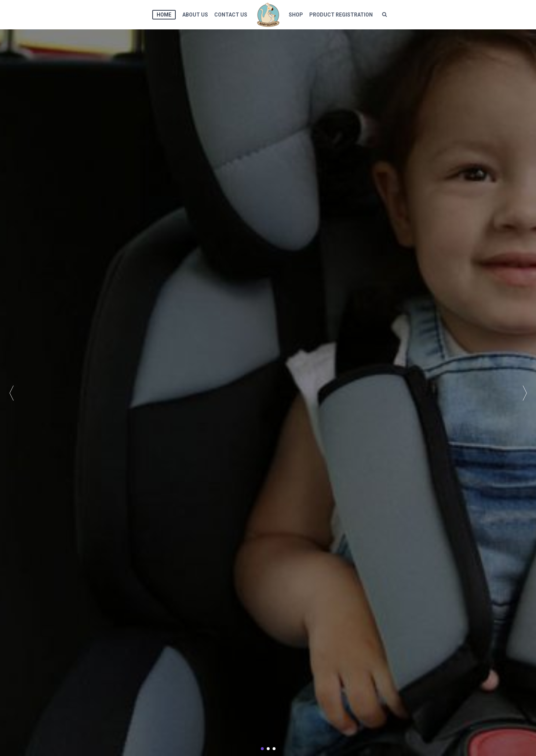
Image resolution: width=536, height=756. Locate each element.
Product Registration (341, 15)
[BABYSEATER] (268, 15)
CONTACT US (231, 15)
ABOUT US (195, 15)
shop (296, 15)
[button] (525, 393)
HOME (164, 15)
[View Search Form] (384, 15)
